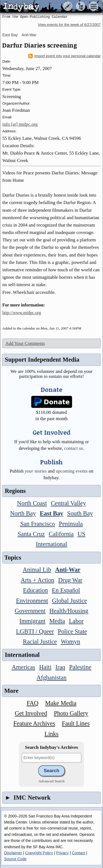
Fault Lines (76, 723)
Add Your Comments (25, 343)
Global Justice (69, 601)
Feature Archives (34, 723)
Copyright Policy (39, 853)
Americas (23, 667)
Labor (76, 621)
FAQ (33, 703)
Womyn (70, 642)
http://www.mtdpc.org (22, 313)
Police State (72, 631)
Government (30, 611)
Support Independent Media (42, 360)
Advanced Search (51, 781)
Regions (15, 491)
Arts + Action (37, 580)
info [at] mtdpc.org (20, 124)
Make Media (61, 703)
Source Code (15, 859)
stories (36, 471)
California (61, 534)
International (51, 544)
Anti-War (29, 35)
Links (51, 734)
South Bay (80, 513)
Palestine (80, 667)
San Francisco (38, 524)
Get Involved (31, 713)
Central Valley (68, 503)
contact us (74, 448)
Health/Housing (69, 611)
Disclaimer (13, 853)
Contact (79, 853)
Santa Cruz (31, 534)
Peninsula (71, 524)
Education (36, 590)
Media (57, 621)
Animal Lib (37, 570)
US (81, 534)
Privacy (62, 853)
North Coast (32, 503)
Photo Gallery (71, 713)
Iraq (60, 667)
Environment (32, 601)
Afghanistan (51, 678)
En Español (66, 590)
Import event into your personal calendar (65, 56)
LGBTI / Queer (35, 631)
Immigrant (33, 621)
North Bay (23, 513)
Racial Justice (40, 642)
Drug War (70, 580)
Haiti (45, 667)
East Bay (10, 35)
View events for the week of (69, 25)
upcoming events (72, 471)
